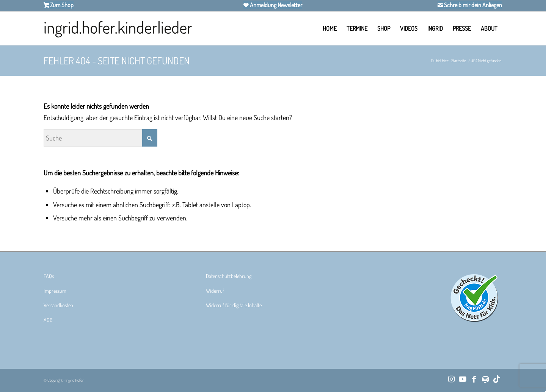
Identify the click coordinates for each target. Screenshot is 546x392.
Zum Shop (61, 5)
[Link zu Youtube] (463, 379)
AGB (48, 320)
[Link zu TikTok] (497, 379)
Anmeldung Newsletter (275, 5)
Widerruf (215, 291)
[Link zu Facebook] (474, 379)
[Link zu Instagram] (451, 379)
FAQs (49, 276)
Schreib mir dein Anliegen (472, 5)
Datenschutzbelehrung (229, 276)
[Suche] (100, 138)
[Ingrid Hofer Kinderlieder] (118, 28)
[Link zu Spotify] (485, 379)
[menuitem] (330, 28)
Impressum (55, 291)
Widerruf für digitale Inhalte (234, 305)
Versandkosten (58, 305)
